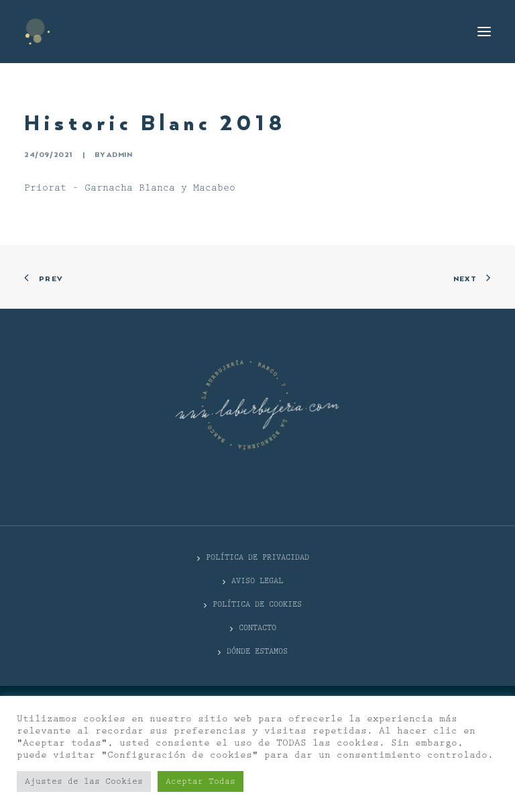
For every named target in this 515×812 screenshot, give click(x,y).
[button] (484, 32)
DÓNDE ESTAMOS (257, 651)
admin (119, 155)
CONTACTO (257, 628)
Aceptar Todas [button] (201, 781)
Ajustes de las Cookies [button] (84, 781)
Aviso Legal (257, 581)
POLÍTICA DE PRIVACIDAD (257, 557)
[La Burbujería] (38, 32)
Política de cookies (257, 604)
